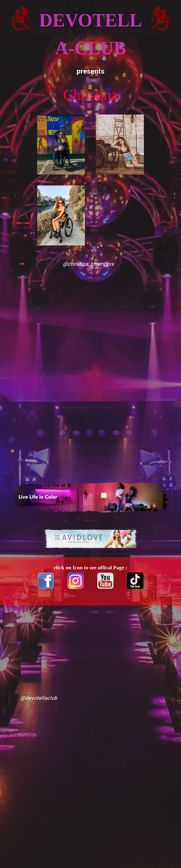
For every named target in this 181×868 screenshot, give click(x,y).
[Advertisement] (27, 333)
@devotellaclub (39, 698)
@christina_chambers (88, 264)
